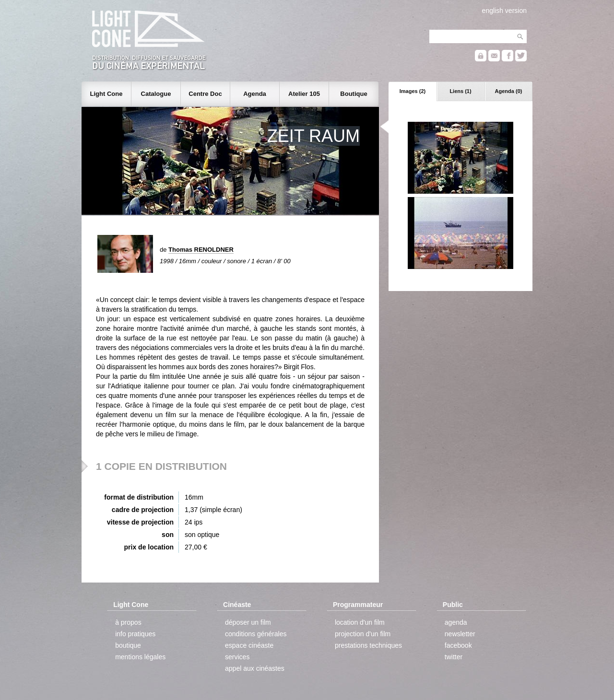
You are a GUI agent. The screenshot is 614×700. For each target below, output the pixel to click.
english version (504, 11)
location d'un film (360, 622)
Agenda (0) (509, 91)
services (237, 657)
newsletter (460, 634)
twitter (454, 657)
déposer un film (248, 622)
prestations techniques (368, 645)
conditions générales (256, 634)
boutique (128, 645)
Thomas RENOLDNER (201, 250)
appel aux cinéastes (255, 668)
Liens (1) (460, 91)
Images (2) (413, 91)
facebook (458, 645)
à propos (128, 622)
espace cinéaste (249, 645)
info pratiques (135, 634)
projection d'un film (363, 634)
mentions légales (140, 657)
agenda (456, 622)
